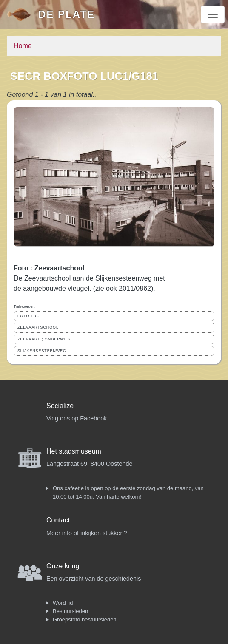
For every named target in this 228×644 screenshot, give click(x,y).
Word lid (63, 603)
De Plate (67, 14)
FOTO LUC (28, 316)
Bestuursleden (70, 611)
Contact (58, 520)
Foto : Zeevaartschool (49, 268)
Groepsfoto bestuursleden (85, 620)
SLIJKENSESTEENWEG (42, 351)
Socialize (60, 406)
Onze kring (63, 566)
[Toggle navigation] (213, 14)
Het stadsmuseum (74, 451)
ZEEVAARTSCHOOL (38, 327)
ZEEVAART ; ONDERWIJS (44, 339)
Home (23, 46)
